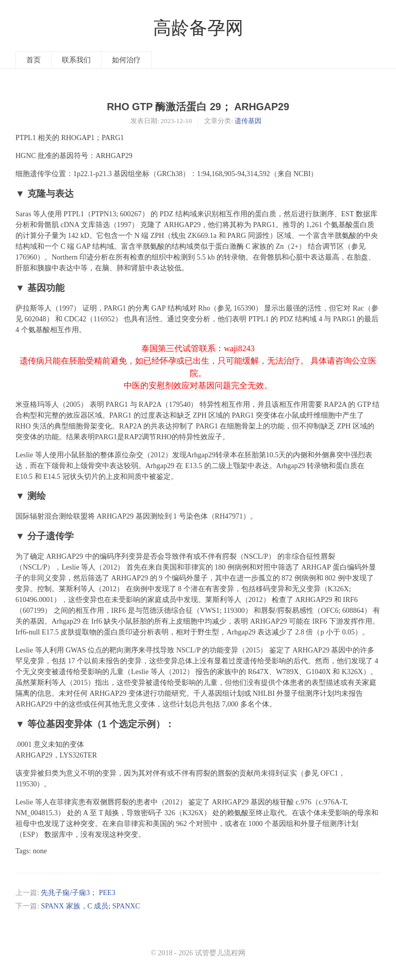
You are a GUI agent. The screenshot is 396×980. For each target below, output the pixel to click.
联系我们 (76, 60)
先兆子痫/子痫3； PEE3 (78, 893)
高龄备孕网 (198, 28)
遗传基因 (248, 121)
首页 (34, 60)
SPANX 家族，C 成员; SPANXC (90, 906)
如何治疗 (126, 60)
